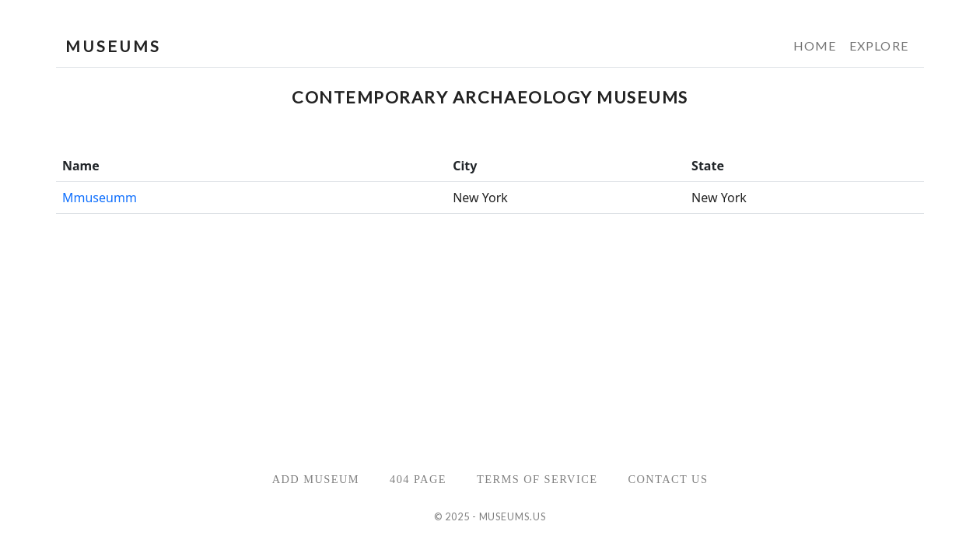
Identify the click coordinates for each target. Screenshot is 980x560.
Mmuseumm (100, 198)
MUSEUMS (113, 46)
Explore (879, 45)
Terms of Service (537, 479)
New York (480, 198)
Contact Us (668, 479)
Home (815, 45)
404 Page (418, 479)
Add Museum (316, 479)
